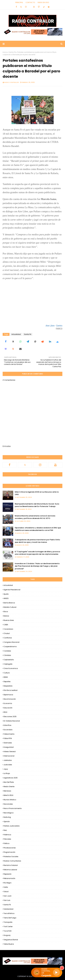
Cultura (7, 673)
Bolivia (6, 616)
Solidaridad (8, 909)
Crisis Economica (11, 668)
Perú (5, 830)
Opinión (7, 822)
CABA (6, 625)
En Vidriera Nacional (12, 721)
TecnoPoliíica (9, 913)
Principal (19, 2)
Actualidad (16, 334)
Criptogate (8, 664)
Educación (8, 708)
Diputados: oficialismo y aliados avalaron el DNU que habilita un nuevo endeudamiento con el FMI (38, 529)
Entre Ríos (7, 725)
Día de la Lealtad (10, 690)
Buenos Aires (9, 620)
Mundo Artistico (10, 800)
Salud (6, 892)
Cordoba (7, 651)
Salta (6, 887)
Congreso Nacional (11, 642)
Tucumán (8, 931)
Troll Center (8, 927)
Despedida (8, 686)
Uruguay (7, 935)
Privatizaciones (10, 848)
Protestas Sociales (11, 857)
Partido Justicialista (12, 826)
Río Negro (7, 883)
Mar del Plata (9, 782)
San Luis (7, 900)
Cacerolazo (8, 629)
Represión (8, 874)
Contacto (30, 2)
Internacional (9, 756)
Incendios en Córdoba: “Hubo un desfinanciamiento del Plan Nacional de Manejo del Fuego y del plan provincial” (37, 566)
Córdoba (7, 655)
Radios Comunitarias (12, 861)
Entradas (7, 446)
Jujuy (6, 769)
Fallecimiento (9, 734)
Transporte (8, 922)
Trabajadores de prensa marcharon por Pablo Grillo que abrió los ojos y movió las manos (37, 541)
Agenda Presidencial (12, 590)
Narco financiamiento (13, 808)
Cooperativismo (10, 647)
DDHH (6, 677)
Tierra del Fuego (10, 918)
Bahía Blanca (9, 603)
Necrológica (9, 813)
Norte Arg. (7, 817)
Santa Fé (12, 52)
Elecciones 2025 (10, 717)
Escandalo (8, 730)
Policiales (7, 839)
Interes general (10, 752)
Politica (6, 843)
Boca (6, 612)
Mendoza (7, 791)
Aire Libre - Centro (54, 326)
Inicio (5, 52)
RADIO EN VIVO (43, 2)
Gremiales (8, 743)
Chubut (7, 633)
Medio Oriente (9, 787)
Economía (8, 703)
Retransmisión (9, 878)
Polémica (7, 835)
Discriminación (10, 699)
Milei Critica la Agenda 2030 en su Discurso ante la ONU (37, 493)
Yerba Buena (9, 944)
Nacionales (8, 804)
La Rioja (7, 773)
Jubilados (8, 760)
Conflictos (8, 638)
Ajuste (6, 594)
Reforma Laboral (10, 870)
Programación (9, 852)
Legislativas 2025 (11, 778)
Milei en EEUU (8, 795)
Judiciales (8, 765)
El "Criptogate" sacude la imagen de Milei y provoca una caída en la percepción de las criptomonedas (37, 553)
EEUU (5, 712)
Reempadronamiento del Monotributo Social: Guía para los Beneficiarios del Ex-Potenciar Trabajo (37, 505)
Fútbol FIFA (8, 738)
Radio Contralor (11, 82)
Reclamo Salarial (11, 865)
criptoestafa (9, 660)
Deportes (7, 682)
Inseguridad (9, 747)
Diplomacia (8, 695)
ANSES (6, 598)
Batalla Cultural (10, 607)
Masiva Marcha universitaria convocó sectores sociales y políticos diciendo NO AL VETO (35, 517)
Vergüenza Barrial (11, 940)
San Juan (8, 896)
